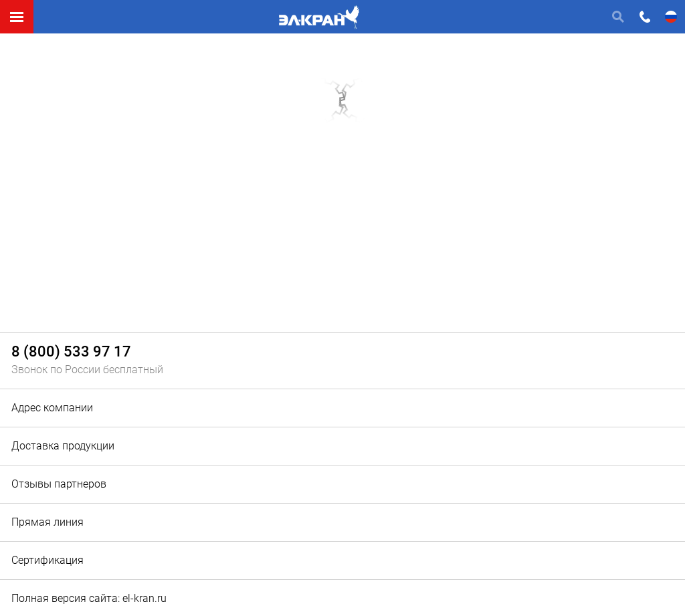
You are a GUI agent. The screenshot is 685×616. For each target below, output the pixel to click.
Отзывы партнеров (59, 484)
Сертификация (47, 560)
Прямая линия (47, 522)
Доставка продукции (63, 446)
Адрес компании (52, 408)
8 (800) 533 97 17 (71, 352)
